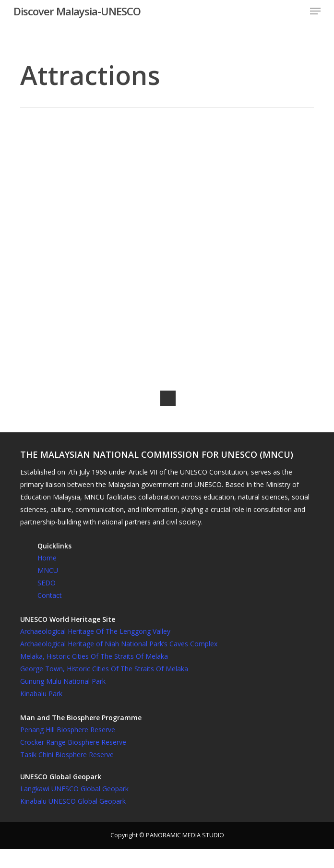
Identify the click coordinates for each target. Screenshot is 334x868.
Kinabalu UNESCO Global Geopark (73, 801)
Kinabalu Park (41, 694)
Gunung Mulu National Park (63, 681)
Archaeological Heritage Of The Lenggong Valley (95, 631)
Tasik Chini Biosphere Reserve (67, 755)
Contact (50, 595)
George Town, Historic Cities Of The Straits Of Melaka (104, 669)
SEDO (47, 583)
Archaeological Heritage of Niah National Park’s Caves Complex (119, 644)
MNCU (48, 570)
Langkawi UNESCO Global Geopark (74, 789)
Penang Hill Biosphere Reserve (68, 730)
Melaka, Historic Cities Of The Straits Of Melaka (94, 656)
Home (47, 558)
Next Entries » (168, 398)
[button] (315, 11)
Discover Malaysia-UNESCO (77, 11)
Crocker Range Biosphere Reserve (73, 742)
